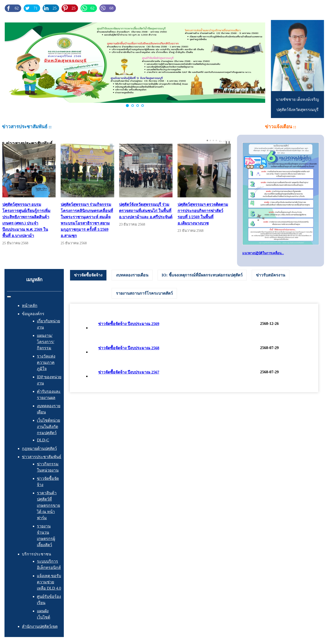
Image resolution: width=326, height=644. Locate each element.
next (225, 141)
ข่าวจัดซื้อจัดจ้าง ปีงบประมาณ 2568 (129, 348)
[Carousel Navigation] (222, 141)
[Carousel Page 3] (213, 140)
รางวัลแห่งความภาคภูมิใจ (46, 362)
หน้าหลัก (30, 306)
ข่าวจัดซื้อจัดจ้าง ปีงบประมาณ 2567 (129, 372)
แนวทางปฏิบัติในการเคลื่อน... (263, 253)
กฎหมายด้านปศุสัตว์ (39, 449)
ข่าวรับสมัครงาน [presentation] (271, 275)
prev (221, 141)
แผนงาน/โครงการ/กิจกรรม (45, 342)
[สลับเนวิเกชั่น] (9, 297)
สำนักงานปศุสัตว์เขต (40, 626)
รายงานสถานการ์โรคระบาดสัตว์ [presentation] (144, 293)
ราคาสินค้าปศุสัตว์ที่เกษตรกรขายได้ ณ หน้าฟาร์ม (48, 505)
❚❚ (228, 143)
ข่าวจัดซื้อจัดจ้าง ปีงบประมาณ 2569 (129, 324)
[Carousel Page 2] (210, 140)
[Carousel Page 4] (216, 140)
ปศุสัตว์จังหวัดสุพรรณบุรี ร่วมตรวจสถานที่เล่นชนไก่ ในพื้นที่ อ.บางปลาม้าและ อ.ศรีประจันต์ (151, 211)
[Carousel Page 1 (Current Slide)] (207, 140)
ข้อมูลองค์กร (33, 314)
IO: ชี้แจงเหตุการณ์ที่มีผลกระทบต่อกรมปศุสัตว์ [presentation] (202, 275)
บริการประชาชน (37, 554)
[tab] (88, 275)
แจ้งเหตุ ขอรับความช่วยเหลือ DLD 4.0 (49, 582)
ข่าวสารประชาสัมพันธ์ (42, 457)
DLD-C (43, 440)
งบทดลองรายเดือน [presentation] (132, 275)
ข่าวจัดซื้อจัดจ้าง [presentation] (88, 275)
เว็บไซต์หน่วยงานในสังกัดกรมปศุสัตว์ (48, 427)
